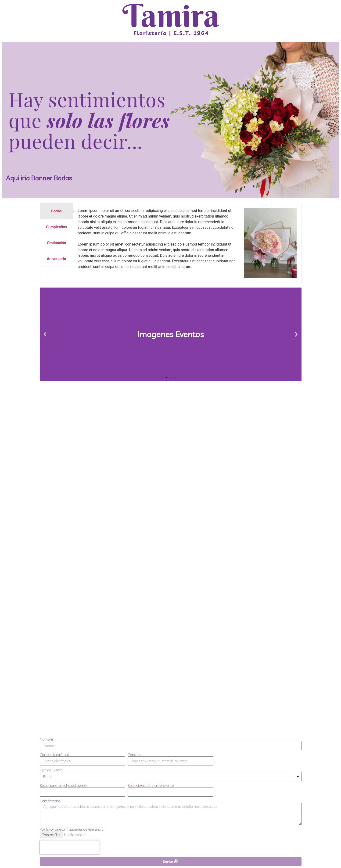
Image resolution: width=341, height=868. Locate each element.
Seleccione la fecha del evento (64, 785)
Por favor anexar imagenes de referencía (72, 829)
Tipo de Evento (51, 770)
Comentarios (50, 801)
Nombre (46, 739)
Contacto (135, 755)
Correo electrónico (54, 755)
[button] (45, 334)
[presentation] (70, 847)
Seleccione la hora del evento (151, 785)
